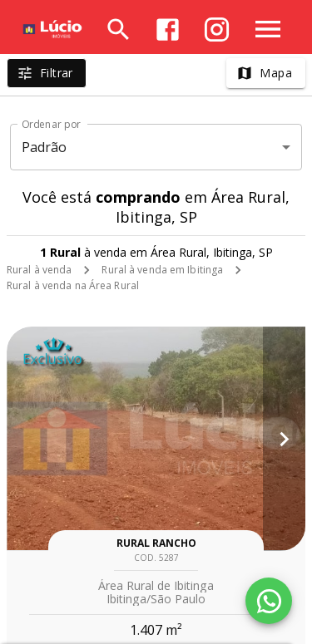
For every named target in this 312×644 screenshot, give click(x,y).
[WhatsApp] (269, 601)
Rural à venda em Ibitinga (162, 270)
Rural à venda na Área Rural (73, 285)
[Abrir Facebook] (168, 29)
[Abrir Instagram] (217, 29)
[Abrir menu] (268, 29)
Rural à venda (39, 270)
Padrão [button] (45, 147)
